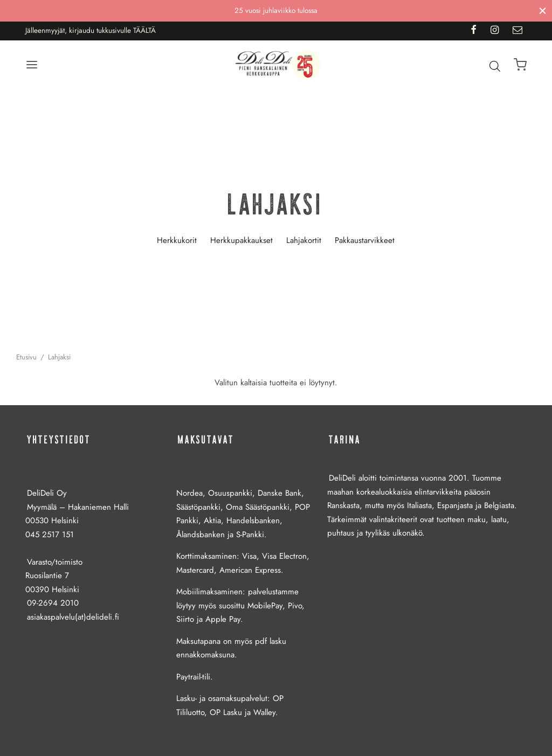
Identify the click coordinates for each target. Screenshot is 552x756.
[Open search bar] (495, 66)
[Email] (517, 31)
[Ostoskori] (520, 65)
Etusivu (26, 357)
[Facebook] (473, 31)
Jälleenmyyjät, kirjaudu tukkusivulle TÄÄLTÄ (91, 30)
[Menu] (32, 65)
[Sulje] (543, 11)
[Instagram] (495, 31)
